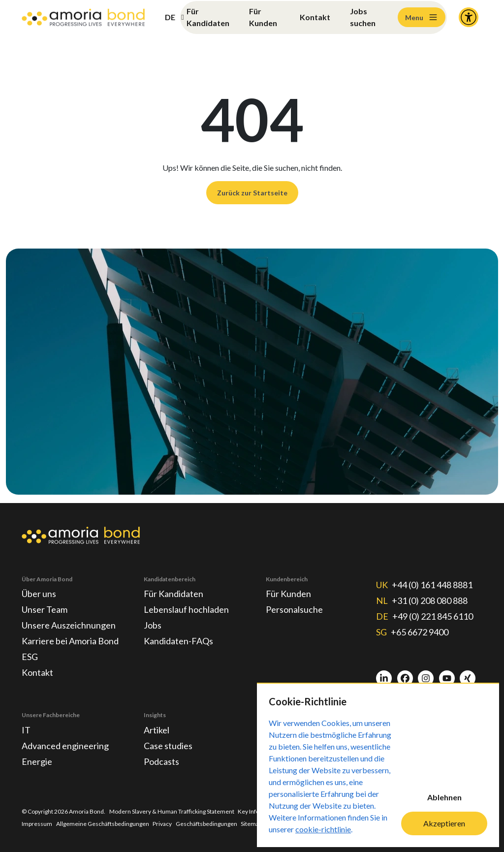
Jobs (153, 625)
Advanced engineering (65, 746)
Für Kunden (263, 17)
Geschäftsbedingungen (206, 824)
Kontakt (315, 17)
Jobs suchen (363, 17)
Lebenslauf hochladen (186, 609)
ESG (30, 657)
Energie (37, 761)
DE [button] (170, 17)
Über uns (39, 594)
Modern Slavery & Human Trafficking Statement (172, 811)
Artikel (157, 730)
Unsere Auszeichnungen (69, 625)
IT (26, 730)
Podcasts (161, 761)
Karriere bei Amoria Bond (70, 641)
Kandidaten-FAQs (178, 641)
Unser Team (45, 609)
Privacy (162, 824)
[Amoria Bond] (83, 17)
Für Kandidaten (208, 17)
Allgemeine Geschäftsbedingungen (103, 824)
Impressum (37, 824)
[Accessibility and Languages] (469, 17)
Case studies (168, 746)
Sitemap (251, 824)
